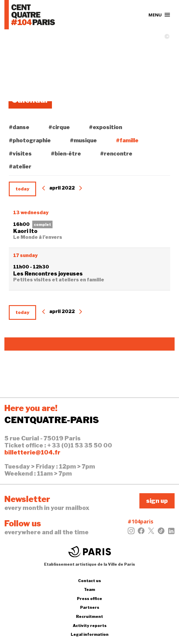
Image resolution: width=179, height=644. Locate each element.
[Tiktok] (161, 533)
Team (89, 589)
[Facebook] (141, 533)
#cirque (59, 127)
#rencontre (116, 154)
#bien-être (66, 154)
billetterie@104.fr (32, 452)
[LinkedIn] (171, 533)
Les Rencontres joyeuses (48, 274)
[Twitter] (151, 533)
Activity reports (90, 626)
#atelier (20, 167)
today (22, 189)
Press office (89, 599)
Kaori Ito (25, 231)
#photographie (30, 140)
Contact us (89, 581)
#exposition (105, 127)
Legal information (90, 634)
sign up (157, 501)
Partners (90, 607)
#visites (20, 154)
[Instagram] (131, 533)
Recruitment (89, 616)
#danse (19, 127)
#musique (83, 140)
